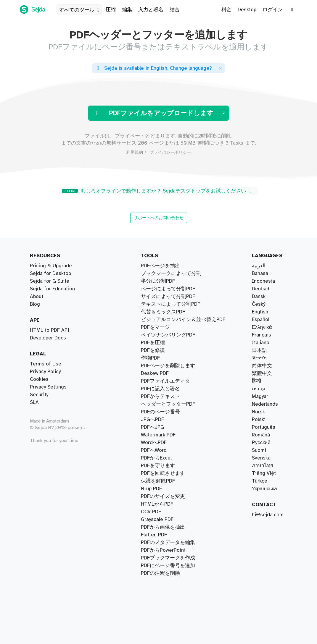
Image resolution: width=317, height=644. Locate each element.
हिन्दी (256, 381)
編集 (127, 10)
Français (262, 335)
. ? (153, 68)
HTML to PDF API (50, 330)
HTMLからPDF (157, 504)
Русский (261, 443)
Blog (35, 304)
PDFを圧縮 (153, 343)
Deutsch (261, 289)
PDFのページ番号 (160, 412)
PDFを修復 (153, 350)
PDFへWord (154, 450)
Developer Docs (48, 338)
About (37, 297)
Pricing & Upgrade (51, 266)
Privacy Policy (45, 372)
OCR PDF (151, 512)
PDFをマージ (155, 327)
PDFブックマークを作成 (168, 558)
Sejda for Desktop (50, 274)
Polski (259, 420)
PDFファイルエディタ (165, 381)
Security (39, 395)
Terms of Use (46, 364)
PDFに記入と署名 (160, 389)
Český (259, 304)
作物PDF (150, 358)
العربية (259, 266)
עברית (259, 389)
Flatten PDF (154, 535)
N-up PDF (151, 489)
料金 (226, 10)
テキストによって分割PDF (170, 304)
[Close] (220, 68)
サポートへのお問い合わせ (159, 218)
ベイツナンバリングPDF (168, 335)
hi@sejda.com (268, 515)
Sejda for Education (52, 289)
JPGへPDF (152, 420)
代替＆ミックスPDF (163, 312)
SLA (34, 402)
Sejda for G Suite (50, 281)
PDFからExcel (156, 458)
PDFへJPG (152, 427)
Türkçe (260, 481)
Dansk (259, 297)
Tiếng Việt (264, 473)
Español (261, 320)
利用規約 (135, 153)
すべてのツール (80, 10)
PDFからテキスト (160, 397)
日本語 (259, 350)
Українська (264, 489)
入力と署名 (151, 10)
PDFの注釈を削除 (160, 573)
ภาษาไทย (263, 466)
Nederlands (265, 404)
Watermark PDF (158, 435)
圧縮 (111, 10)
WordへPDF (154, 443)
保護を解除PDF (158, 481)
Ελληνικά (262, 327)
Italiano (261, 343)
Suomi (259, 450)
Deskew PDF (155, 373)
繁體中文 (262, 373)
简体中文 (262, 366)
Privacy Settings (48, 387)
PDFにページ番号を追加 (168, 566)
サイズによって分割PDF (168, 297)
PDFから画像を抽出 (163, 527)
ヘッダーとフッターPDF (168, 404)
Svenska (261, 458)
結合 (175, 10)
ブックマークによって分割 (171, 274)
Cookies (39, 379)
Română (261, 435)
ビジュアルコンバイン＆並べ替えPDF (183, 320)
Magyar (260, 397)
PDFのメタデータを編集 (168, 543)
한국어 (259, 358)
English (260, 312)
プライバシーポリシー (170, 153)
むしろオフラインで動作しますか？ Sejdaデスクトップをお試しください (158, 191)
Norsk (258, 412)
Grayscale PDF (157, 520)
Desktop (247, 10)
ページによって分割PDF (168, 289)
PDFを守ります (158, 466)
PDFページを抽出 (160, 266)
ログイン (273, 10)
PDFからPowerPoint (163, 550)
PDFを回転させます (163, 473)
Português (264, 427)
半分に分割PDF (158, 281)
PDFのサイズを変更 (163, 496)
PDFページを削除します (168, 366)
